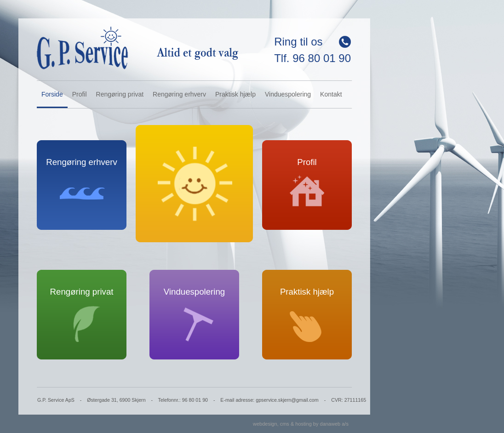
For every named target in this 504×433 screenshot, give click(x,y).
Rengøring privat (120, 94)
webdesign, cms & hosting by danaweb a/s (301, 424)
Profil (80, 94)
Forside (52, 94)
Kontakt (331, 94)
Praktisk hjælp (235, 94)
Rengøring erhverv (179, 94)
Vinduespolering (288, 94)
